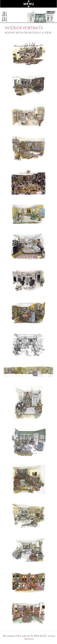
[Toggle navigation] (28, 4)
